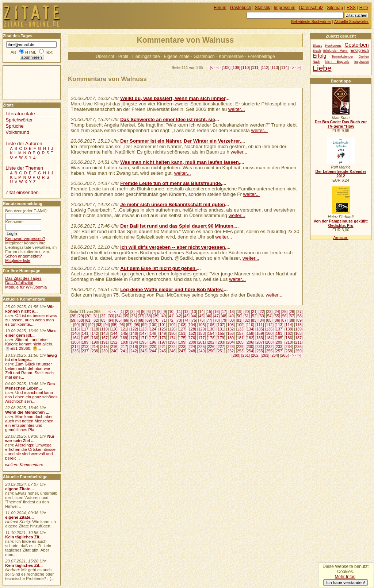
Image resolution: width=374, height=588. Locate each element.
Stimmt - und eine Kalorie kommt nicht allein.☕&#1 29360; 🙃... (29, 344)
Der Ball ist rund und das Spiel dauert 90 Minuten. (177, 226)
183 (260, 338)
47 (217, 316)
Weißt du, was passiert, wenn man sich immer (173, 98)
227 (221, 347)
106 (211, 325)
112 (265, 67)
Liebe (322, 68)
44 (194, 316)
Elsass (317, 46)
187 (298, 338)
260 (236, 355)
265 (285, 355)
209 (279, 342)
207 (260, 342)
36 (134, 316)
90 (76, 325)
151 (182, 333)
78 (217, 320)
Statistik (263, 8)
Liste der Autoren (24, 144)
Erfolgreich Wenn (336, 51)
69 (149, 320)
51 (247, 316)
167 (104, 338)
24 (277, 312)
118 (95, 329)
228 (230, 347)
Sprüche (14, 126)
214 (95, 347)
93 (99, 325)
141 (85, 333)
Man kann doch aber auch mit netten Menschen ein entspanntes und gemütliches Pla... (29, 423)
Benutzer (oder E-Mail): (26, 211)
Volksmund (17, 132)
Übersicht (105, 57)
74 (186, 320)
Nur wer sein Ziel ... (30, 438)
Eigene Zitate (177, 57)
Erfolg (319, 56)
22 (262, 312)
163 (298, 333)
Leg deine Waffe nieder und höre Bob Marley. (172, 289)
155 (221, 333)
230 (250, 347)
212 (76, 347)
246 (172, 351)
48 (224, 316)
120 (114, 329)
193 (124, 342)
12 (186, 312)
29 (81, 316)
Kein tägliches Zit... (24, 537)
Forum (220, 8)
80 (232, 320)
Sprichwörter (19, 120)
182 (250, 338)
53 (262, 316)
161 (279, 333)
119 (104, 329)
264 (275, 355)
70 (156, 320)
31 (96, 316)
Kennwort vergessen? (25, 239)
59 (73, 320)
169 (124, 338)
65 (118, 320)
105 (202, 325)
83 (254, 320)
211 (298, 342)
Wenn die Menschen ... (27, 412)
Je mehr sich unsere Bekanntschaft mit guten (173, 204)
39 (156, 316)
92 (92, 325)
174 (172, 338)
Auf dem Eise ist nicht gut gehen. (158, 268)
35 (126, 316)
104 (192, 325)
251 (221, 351)
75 (194, 320)
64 (111, 320)
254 (250, 351)
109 (236, 67)
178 (211, 338)
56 (285, 316)
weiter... (237, 109)
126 (172, 329)
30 (88, 316)
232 (270, 347)
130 (211, 329)
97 (129, 325)
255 (260, 351)
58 (299, 316)
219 (143, 347)
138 (289, 329)
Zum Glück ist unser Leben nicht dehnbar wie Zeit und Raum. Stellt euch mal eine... (29, 371)
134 (250, 329)
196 (153, 342)
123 (143, 329)
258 (289, 351)
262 (255, 355)
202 (211, 342)
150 (172, 333)
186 (289, 338)
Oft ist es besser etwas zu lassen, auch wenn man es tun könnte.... (31, 320)
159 (260, 333)
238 (95, 351)
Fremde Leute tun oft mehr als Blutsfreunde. (171, 183)
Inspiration (362, 62)
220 (153, 347)
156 (230, 333)
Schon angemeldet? (23, 256)
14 (202, 312)
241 (124, 351)
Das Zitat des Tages (23, 278)
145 (124, 333)
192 (114, 342)
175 (182, 338)
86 (277, 320)
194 (134, 342)
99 (144, 325)
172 (153, 338)
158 (250, 333)
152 (192, 333)
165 (85, 338)
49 (232, 316)
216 (114, 347)
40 (164, 316)
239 (104, 351)
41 (171, 316)
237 (85, 351)
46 (209, 316)
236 (76, 351)
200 (192, 342)
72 (171, 320)
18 (232, 312)
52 (254, 316)
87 (285, 320)
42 (179, 316)
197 (163, 342)
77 (209, 320)
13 (194, 312)
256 (270, 351)
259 (298, 351)
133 (240, 329)
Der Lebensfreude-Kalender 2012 (341, 174)
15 (209, 312)
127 (182, 329)
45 (202, 316)
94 (107, 325)
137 (279, 329)
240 (114, 351)
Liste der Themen (24, 168)
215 (104, 347)
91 (84, 325)
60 (81, 320)
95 (114, 325)
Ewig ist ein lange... (31, 357)
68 (141, 320)
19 (239, 312)
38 (149, 316)
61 (88, 320)
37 (141, 316)
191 (104, 342)
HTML (31, 52)
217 (124, 347)
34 (118, 316)
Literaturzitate (20, 114)
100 (153, 325)
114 (285, 67)
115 (298, 325)
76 (202, 320)
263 (265, 355)
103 (182, 325)
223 (182, 347)
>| (299, 67)
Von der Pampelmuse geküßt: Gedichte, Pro (341, 223)
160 (270, 333)
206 (250, 342)
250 (211, 351)
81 (239, 320)
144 (114, 333)
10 (171, 312)
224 (192, 347)
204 (230, 342)
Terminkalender (342, 57)
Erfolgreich (360, 51)
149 (163, 333)
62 (96, 320)
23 (269, 312)
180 (230, 338)
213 (85, 347)
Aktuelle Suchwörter (351, 22)
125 (163, 329)
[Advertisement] (25, 82)
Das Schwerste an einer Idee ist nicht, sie (168, 119)
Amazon (341, 237)
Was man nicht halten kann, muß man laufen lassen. (180, 162)
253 (240, 351)
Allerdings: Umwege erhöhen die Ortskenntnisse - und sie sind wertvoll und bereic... (30, 452)
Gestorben (357, 45)
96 (122, 325)
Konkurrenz (333, 46)
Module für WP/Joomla (26, 287)
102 (172, 325)
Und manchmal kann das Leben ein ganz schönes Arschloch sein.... (31, 397)
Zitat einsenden (22, 192)
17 (224, 312)
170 (134, 338)
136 (270, 329)
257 (279, 351)
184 (270, 338)
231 (260, 347)
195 (143, 342)
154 (211, 333)
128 (192, 329)
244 (153, 351)
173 (163, 338)
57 (292, 316)
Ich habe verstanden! (346, 583)
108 (226, 67)
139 (298, 329)
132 (230, 329)
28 (73, 316)
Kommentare (231, 57)
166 (95, 338)
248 (192, 351)
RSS (351, 8)
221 (163, 347)
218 (134, 347)
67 (134, 320)
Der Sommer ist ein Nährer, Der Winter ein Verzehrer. (181, 141)
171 (143, 338)
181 (240, 338)
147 (143, 333)
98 (137, 325)
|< (212, 67)
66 (126, 320)
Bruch (317, 51)
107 (221, 325)
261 (246, 355)
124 (153, 329)
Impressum (285, 8)
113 (275, 67)
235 (298, 347)
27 (299, 312)
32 (103, 316)
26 (292, 312)
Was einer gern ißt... (30, 333)
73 (179, 320)
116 (76, 329)
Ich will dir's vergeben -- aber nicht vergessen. (173, 247)
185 (279, 338)
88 (292, 320)
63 (103, 320)
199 (182, 342)
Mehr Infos (345, 577)
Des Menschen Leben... (30, 386)
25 (285, 312)
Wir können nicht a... (29, 309)
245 (163, 351)
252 (230, 351)
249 (202, 351)
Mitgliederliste (18, 260)
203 (221, 342)
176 (192, 338)
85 (269, 320)
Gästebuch (204, 57)
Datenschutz (311, 8)
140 (76, 333)
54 (269, 316)
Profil (123, 57)
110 (246, 67)
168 (114, 338)
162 (289, 333)
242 (134, 351)
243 (143, 351)
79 (224, 320)
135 (260, 329)
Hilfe (364, 8)
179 (221, 338)
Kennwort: (14, 222)
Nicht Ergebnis (337, 62)
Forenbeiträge (261, 57)
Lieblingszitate (146, 57)
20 (247, 312)
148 (153, 333)
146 (134, 333)
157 (240, 333)
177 (202, 338)
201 (202, 342)
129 (202, 329)
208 (270, 342)
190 (95, 342)
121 (124, 329)
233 (279, 347)
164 (76, 338)
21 (254, 312)
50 (239, 316)
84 (262, 320)
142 (95, 333)
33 (111, 316)
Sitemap (335, 8)
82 (247, 320)
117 (85, 329)
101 (163, 325)
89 (299, 320)
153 (202, 333)
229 (240, 347)
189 (85, 342)
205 (240, 342)
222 (172, 347)
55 (277, 316)
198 (172, 342)
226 (211, 347)
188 (76, 342)
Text (49, 52)
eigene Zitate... (19, 489)
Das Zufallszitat (19, 283)
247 (182, 351)
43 (186, 316)
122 (134, 329)
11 (179, 312)
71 (164, 320)
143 (104, 333)
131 (221, 329)
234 (289, 347)
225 (202, 347)
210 (289, 342)
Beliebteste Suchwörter (311, 22)
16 (217, 312)
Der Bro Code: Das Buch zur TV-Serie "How (341, 124)
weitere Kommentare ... (26, 465)
